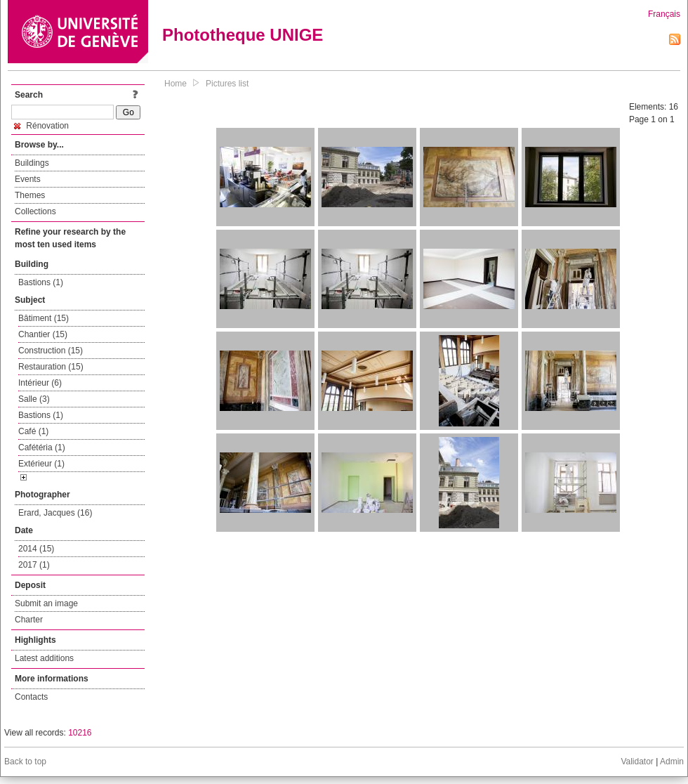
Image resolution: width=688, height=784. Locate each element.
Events (28, 179)
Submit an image (46, 603)
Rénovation (41, 126)
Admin (672, 762)
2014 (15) (36, 549)
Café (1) (33, 431)
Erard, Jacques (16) (55, 513)
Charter (29, 620)
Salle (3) (34, 399)
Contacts (31, 697)
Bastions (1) (41, 282)
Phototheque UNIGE (243, 35)
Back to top (25, 762)
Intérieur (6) (40, 383)
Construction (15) (51, 351)
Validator (637, 762)
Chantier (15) (43, 334)
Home (176, 84)
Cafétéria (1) (42, 447)
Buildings (32, 163)
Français (664, 14)
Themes (30, 195)
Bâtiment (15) (44, 318)
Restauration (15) (51, 367)
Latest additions (44, 658)
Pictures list (227, 84)
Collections (35, 211)
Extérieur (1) (41, 464)
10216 (80, 733)
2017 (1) (34, 565)
